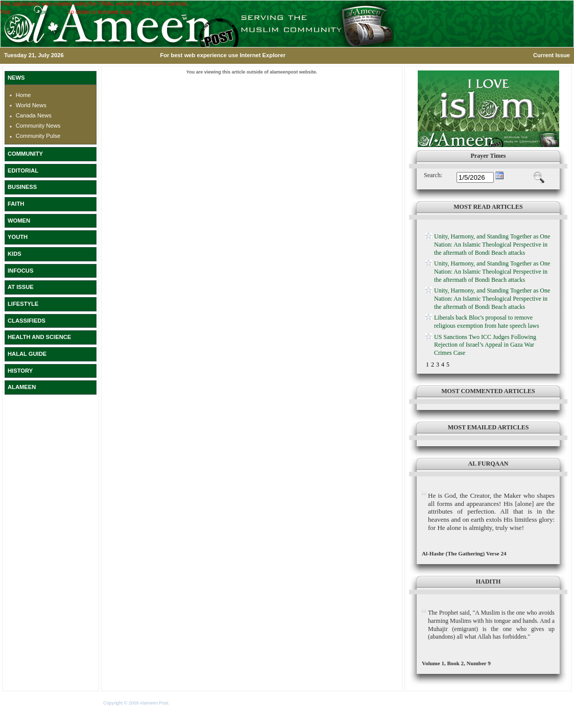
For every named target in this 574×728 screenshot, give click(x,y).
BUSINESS (22, 187)
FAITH (16, 204)
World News (31, 105)
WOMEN (19, 221)
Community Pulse (38, 136)
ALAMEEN (22, 387)
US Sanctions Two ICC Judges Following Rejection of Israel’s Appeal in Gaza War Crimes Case (485, 345)
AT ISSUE (21, 287)
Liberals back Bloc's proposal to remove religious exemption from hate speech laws (487, 322)
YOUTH (18, 237)
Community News (38, 126)
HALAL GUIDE (27, 354)
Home (23, 95)
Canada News (34, 115)
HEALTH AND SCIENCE (39, 337)
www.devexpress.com (40, 12)
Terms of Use (184, 703)
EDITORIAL (23, 171)
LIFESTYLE (23, 304)
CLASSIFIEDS (27, 321)
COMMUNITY (25, 154)
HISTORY (20, 371)
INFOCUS (20, 271)
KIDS (15, 254)
